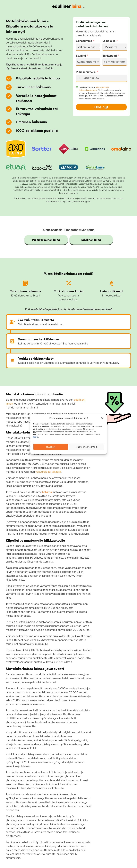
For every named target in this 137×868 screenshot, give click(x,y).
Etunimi (81, 56)
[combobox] (79, 78)
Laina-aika (109, 41)
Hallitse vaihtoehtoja (87, 447)
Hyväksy (50, 447)
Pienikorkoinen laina (46, 240)
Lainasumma (84, 41)
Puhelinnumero (86, 72)
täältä (36, 437)
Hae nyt (101, 107)
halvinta (47, 492)
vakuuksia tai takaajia (48, 472)
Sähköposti (110, 56)
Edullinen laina (91, 240)
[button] (102, 418)
